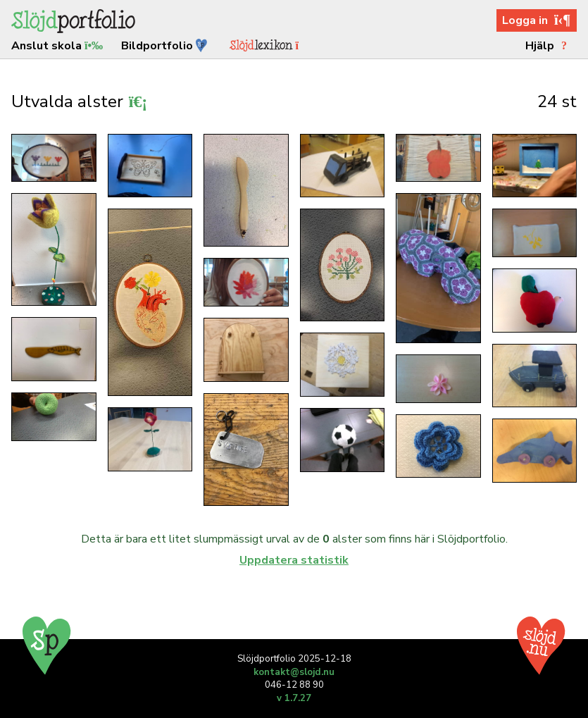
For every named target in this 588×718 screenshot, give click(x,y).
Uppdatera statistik (294, 560)
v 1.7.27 (294, 698)
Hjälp (548, 46)
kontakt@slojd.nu (294, 672)
